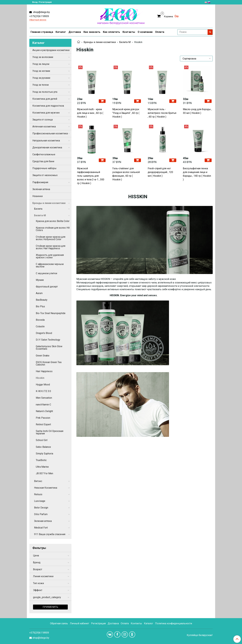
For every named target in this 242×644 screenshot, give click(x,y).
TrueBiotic (41, 460)
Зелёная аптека (41, 189)
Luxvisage (40, 501)
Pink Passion (43, 418)
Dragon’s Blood (44, 333)
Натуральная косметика (46, 141)
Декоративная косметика (47, 147)
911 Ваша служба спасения (50, 534)
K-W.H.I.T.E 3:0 (43, 391)
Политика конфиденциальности (174, 623)
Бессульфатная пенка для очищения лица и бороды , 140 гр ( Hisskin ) (197, 174)
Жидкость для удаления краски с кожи (50, 256)
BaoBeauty (42, 300)
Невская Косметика (46, 488)
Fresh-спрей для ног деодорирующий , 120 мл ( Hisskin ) (160, 172)
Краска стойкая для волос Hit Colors (53, 229)
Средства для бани (43, 161)
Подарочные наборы (44, 168)
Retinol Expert (43, 424)
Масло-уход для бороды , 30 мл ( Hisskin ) (197, 111)
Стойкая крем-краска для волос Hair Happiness (51, 247)
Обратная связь (59, 623)
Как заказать (92, 32)
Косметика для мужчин (46, 113)
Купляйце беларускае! (200, 635)
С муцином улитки (46, 273)
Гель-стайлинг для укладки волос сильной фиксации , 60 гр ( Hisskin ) (126, 174)
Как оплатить (112, 32)
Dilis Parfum (41, 514)
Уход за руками (41, 78)
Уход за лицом (41, 64)
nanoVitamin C (43, 405)
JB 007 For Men (44, 473)
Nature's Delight (44, 411)
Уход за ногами (41, 71)
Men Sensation (44, 398)
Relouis (38, 494)
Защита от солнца (43, 120)
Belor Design (41, 508)
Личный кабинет (79, 623)
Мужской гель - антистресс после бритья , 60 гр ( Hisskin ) (162, 113)
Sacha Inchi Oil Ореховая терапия (50, 432)
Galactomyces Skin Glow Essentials (49, 348)
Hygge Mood (43, 385)
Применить (50, 607)
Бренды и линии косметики (100, 42)
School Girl (42, 440)
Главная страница (42, 32)
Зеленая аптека (43, 521)
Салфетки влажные (44, 154)
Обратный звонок (38, 20)
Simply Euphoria (44, 454)
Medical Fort (41, 528)
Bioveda (40, 320)
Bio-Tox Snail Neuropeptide (51, 313)
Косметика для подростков (48, 106)
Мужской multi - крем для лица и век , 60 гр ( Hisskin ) (90, 113)
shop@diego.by (41, 12)
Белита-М (125, 42)
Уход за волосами (43, 57)
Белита (38, 209)
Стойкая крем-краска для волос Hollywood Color (51, 238)
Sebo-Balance (43, 447)
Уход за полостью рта (45, 92)
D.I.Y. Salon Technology (48, 340)
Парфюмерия (40, 182)
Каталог (61, 32)
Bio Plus (40, 306)
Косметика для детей (45, 99)
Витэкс (38, 481)
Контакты (129, 32)
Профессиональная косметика (50, 133)
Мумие (40, 280)
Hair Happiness (44, 371)
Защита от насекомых (45, 175)
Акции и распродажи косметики (51, 50)
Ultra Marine (42, 467)
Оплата (160, 32)
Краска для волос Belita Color (53, 221)
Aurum (39, 293)
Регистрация (98, 623)
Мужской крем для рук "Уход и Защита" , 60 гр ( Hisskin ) (126, 113)
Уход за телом (41, 85)
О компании (145, 32)
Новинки (38, 196)
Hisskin (40, 378)
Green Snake (43, 356)
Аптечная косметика (44, 127)
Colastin (40, 326)
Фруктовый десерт (47, 287)
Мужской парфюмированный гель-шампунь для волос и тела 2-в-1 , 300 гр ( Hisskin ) (91, 176)
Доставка (75, 32)
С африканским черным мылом (50, 265)
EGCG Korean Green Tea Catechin (49, 363)
